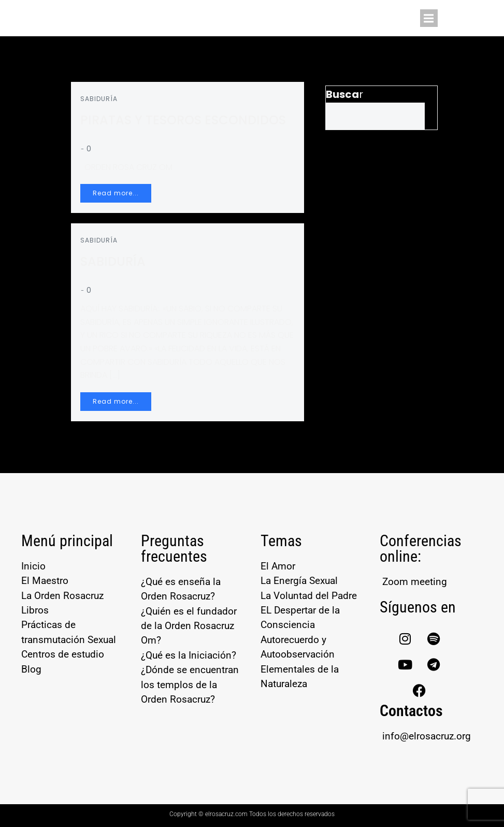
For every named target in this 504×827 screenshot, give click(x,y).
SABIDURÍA (100, 100)
